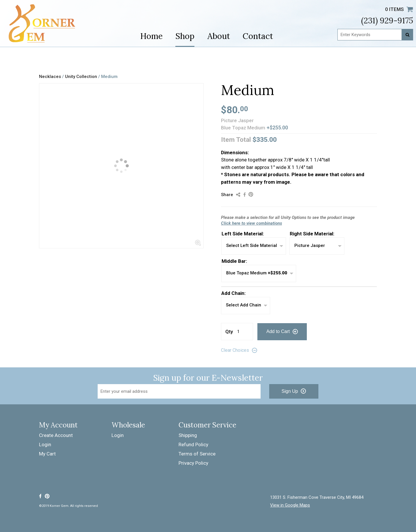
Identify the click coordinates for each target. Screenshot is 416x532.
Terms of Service (197, 454)
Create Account (56, 435)
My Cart (47, 454)
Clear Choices (235, 350)
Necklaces (50, 77)
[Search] (407, 35)
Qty (229, 332)
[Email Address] (179, 391)
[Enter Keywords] (375, 35)
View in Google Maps (290, 505)
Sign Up (290, 391)
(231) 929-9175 (387, 21)
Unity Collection (82, 77)
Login (45, 444)
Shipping (188, 435)
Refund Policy (193, 444)
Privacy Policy (193, 463)
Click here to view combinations (251, 223)
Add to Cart (278, 331)
